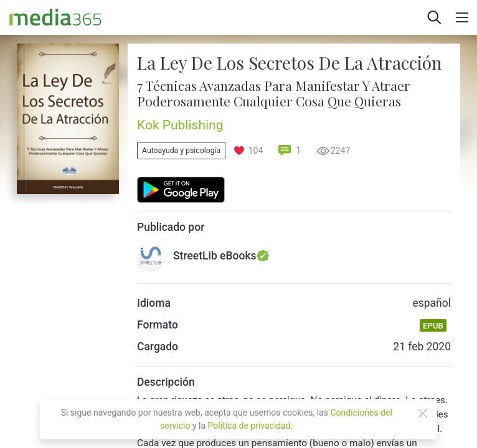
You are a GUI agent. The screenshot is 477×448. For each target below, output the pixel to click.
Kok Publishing (180, 125)
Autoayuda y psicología (181, 151)
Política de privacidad (249, 426)
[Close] (423, 413)
